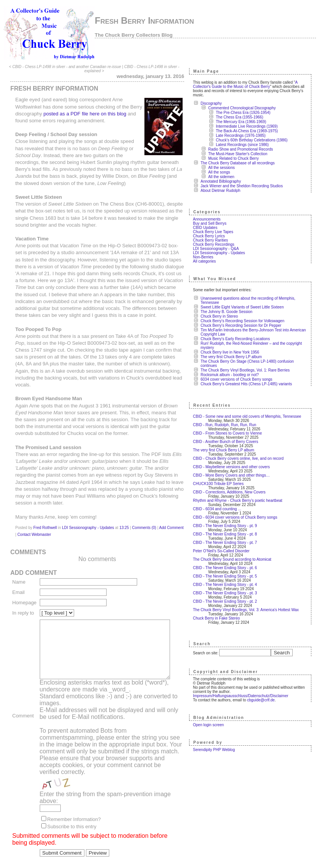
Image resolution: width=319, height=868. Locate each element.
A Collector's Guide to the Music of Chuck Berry (248, 84)
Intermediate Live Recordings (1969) (250, 126)
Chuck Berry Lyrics (212, 236)
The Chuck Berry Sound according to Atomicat (235, 559)
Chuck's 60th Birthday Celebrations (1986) (255, 140)
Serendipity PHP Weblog (217, 750)
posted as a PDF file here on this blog (85, 114)
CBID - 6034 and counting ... (220, 509)
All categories (207, 261)
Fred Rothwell (45, 521)
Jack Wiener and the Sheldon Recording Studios (245, 186)
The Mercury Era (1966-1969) (244, 122)
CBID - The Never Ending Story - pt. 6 (228, 568)
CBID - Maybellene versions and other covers (234, 467)
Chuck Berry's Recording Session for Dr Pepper (244, 325)
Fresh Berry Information (144, 20)
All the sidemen (224, 177)
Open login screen (211, 725)
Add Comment (172, 521)
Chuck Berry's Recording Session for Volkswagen (245, 321)
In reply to (23, 606)
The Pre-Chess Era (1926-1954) (246, 113)
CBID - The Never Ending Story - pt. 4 (228, 585)
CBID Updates (208, 228)
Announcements (210, 219)
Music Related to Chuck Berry (236, 158)
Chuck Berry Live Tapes (216, 232)
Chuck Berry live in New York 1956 (233, 352)
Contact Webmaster (32, 528)
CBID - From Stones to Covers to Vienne (230, 433)
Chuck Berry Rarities (214, 240)
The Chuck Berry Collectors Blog (134, 35)
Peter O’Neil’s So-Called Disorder (224, 551)
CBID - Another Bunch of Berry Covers (229, 442)
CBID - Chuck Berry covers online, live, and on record (241, 458)
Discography (214, 103)
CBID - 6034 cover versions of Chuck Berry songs (238, 517)
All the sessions (224, 168)
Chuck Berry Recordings (217, 244)
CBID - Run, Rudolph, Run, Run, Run (228, 425)
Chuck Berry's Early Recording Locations (238, 339)
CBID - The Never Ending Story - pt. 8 (228, 534)
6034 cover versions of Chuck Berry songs (240, 379)
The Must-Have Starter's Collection (241, 154)
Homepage (24, 596)
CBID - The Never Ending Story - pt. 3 (228, 593)
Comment (23, 711)
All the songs (222, 172)
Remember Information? (74, 817)
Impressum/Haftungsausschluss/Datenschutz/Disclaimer (244, 696)
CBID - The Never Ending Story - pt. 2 (228, 601)
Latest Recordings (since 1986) (245, 145)
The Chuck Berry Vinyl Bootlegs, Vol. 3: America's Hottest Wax (249, 610)
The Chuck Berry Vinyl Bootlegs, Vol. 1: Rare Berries (248, 370)
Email (19, 585)
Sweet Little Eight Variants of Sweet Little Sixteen (245, 307)
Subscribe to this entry (72, 824)
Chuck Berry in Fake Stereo (219, 618)
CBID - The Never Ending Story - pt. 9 (228, 526)
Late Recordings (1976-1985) (244, 135)
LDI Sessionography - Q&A (219, 249)
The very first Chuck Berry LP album (234, 357)
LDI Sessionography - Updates (88, 521)
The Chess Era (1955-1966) (243, 117)
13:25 (124, 521)
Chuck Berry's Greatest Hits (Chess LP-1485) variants (249, 384)
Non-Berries (206, 257)
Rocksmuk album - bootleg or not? (233, 375)
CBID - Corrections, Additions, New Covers (232, 492)
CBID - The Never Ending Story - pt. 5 (228, 576)
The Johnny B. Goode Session (230, 312)
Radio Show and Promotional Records (244, 149)
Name (19, 575)
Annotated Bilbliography (224, 181)
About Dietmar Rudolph (223, 191)
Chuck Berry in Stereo (222, 316)
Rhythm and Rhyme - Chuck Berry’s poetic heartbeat (241, 501)
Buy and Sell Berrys (213, 223)
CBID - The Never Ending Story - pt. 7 (228, 543)
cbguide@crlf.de (264, 700)
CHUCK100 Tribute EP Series (221, 484)
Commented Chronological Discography (245, 108)
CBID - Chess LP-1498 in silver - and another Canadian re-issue (68, 67)
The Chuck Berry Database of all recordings (241, 163)
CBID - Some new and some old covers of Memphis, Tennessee (250, 416)
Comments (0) (144, 521)
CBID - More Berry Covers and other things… (234, 475)
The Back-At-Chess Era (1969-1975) (250, 131)
